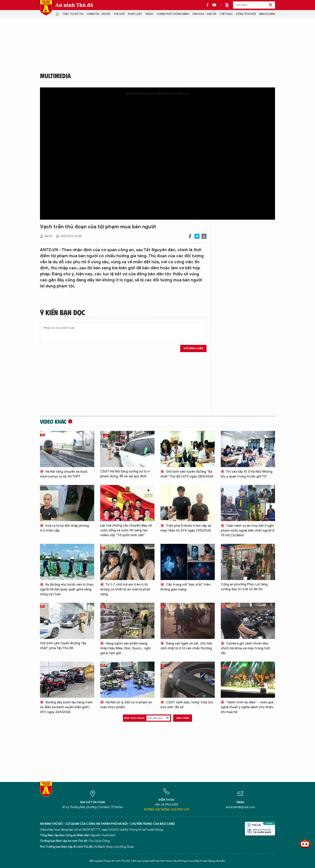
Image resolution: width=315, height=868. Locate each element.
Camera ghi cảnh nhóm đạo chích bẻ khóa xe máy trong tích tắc (245, 648)
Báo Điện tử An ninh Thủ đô (46, 8)
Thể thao (226, 14)
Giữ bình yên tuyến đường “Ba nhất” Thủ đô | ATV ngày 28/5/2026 (187, 474)
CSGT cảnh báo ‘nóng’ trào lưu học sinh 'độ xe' (187, 705)
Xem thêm (183, 718)
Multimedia (55, 76)
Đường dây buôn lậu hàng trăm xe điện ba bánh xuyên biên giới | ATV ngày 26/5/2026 (66, 707)
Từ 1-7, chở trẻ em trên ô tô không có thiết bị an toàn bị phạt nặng (125, 589)
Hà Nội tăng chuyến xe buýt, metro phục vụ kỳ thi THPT (64, 474)
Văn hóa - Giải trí (204, 14)
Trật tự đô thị (73, 14)
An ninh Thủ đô (74, 5)
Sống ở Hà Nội (246, 14)
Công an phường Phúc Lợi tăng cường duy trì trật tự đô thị (244, 587)
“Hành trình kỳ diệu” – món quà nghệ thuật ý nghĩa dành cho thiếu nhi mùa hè (247, 707)
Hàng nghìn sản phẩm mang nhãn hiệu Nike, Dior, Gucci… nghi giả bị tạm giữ (126, 648)
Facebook (190, 236)
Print (204, 236)
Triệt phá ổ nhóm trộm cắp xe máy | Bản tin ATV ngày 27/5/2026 (186, 528)
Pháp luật (135, 14)
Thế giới (119, 14)
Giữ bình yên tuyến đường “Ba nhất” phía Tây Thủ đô (63, 646)
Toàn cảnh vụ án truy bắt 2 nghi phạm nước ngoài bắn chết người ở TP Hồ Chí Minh (247, 531)
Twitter (197, 236)
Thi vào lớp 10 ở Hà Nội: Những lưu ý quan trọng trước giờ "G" (247, 474)
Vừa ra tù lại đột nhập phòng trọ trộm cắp (64, 528)
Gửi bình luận (193, 348)
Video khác (53, 421)
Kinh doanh (267, 14)
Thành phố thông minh (173, 14)
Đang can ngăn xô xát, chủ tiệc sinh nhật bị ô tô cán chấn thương (187, 646)
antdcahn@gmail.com (240, 807)
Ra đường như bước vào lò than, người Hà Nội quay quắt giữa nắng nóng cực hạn (67, 589)
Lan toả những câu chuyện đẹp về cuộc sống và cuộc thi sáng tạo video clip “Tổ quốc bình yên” (126, 530)
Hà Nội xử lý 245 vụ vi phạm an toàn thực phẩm (126, 705)
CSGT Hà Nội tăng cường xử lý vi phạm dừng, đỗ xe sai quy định (125, 474)
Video (149, 14)
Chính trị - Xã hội (98, 14)
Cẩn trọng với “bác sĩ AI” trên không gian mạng (185, 587)
